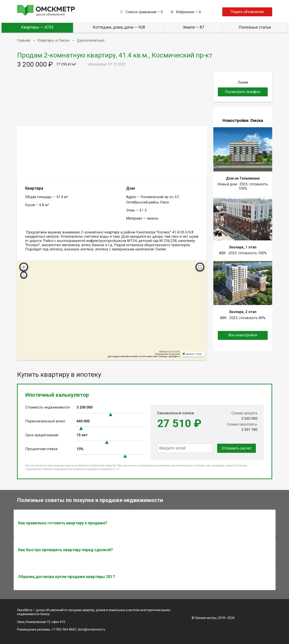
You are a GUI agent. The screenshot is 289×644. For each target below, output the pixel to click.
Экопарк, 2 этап (243, 312)
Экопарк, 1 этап (243, 247)
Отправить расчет (237, 448)
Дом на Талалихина (243, 178)
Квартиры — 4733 (37, 27)
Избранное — (188, 12)
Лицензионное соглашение (167, 354)
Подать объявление (247, 12)
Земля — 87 (193, 27)
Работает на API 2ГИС (170, 352)
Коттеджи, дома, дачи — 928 (119, 27)
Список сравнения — (144, 12)
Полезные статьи (255, 27)
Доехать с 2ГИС (194, 354)
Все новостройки (243, 335)
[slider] (111, 414)
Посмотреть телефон (243, 92)
